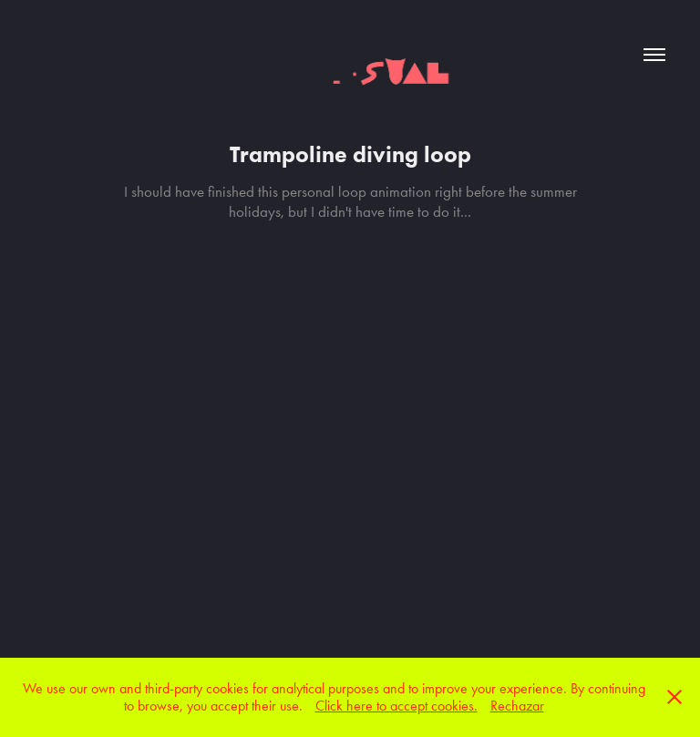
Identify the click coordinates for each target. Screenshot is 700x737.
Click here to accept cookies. (396, 706)
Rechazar (517, 706)
